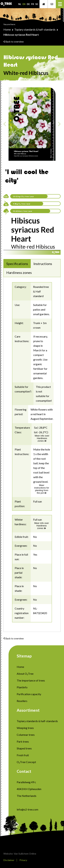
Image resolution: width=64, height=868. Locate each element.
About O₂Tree (25, 674)
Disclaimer (9, 860)
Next (59, 124)
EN (24, 4)
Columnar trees (26, 735)
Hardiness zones (19, 272)
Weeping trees (25, 728)
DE (28, 4)
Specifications (17, 264)
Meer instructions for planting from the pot (42, 489)
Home (7, 29)
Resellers (22, 701)
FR (32, 4)
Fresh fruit (23, 755)
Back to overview (14, 42)
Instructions (43, 264)
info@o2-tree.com (27, 809)
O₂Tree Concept (26, 762)
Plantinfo (22, 687)
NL (20, 4)
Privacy (23, 860)
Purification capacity (29, 694)
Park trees (23, 741)
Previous (5, 124)
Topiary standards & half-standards (35, 29)
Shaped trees (24, 748)
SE (37, 4)
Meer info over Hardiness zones (42, 438)
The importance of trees (31, 680)
